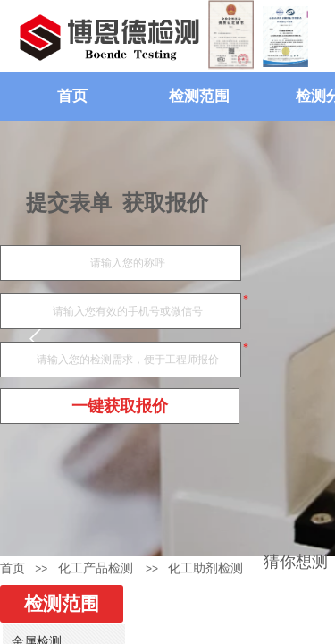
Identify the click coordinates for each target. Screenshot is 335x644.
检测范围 (199, 96)
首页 (72, 96)
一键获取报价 (120, 406)
